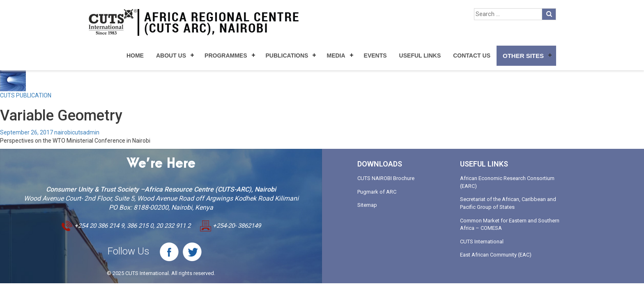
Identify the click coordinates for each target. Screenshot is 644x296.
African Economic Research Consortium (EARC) (507, 182)
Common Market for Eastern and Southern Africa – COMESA (510, 224)
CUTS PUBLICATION (26, 95)
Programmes (226, 55)
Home (135, 55)
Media (336, 55)
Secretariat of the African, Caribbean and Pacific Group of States (508, 203)
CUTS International (482, 242)
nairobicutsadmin (77, 132)
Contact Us (472, 55)
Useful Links (420, 55)
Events (375, 55)
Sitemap (367, 205)
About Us (171, 55)
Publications (287, 55)
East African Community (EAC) (496, 255)
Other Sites (523, 56)
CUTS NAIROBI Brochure (386, 178)
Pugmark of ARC (377, 192)
